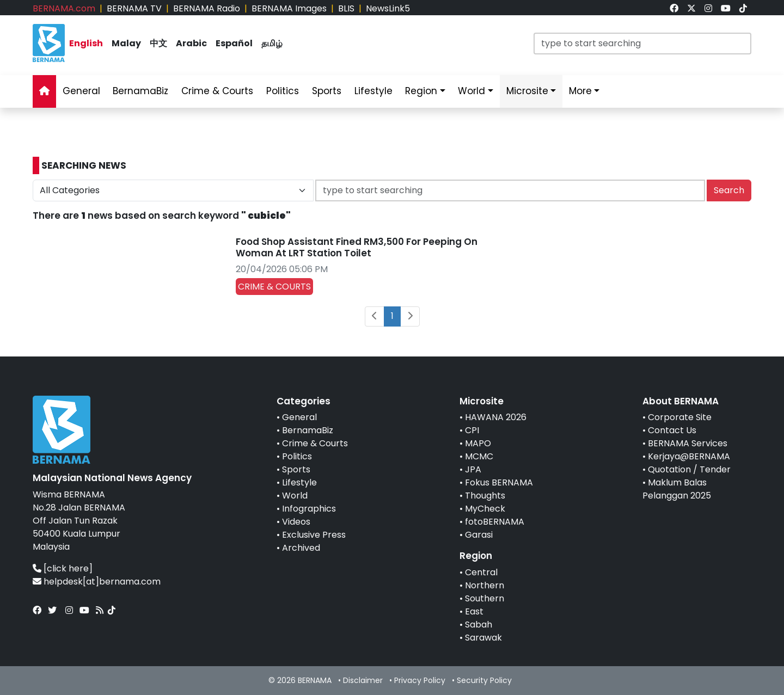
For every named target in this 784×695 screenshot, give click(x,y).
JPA (473, 469)
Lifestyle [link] (373, 91)
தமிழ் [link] (272, 43)
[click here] (68, 568)
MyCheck (485, 509)
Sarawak (483, 638)
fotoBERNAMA (495, 522)
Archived (301, 548)
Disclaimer (363, 680)
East (474, 611)
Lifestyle (299, 482)
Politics (297, 456)
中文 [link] (158, 43)
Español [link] (234, 43)
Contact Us (672, 430)
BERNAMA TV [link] (134, 8)
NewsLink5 (388, 8)
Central (481, 572)
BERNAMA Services (688, 443)
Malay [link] (126, 43)
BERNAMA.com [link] (64, 8)
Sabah (479, 625)
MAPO (478, 443)
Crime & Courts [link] (217, 91)
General (299, 417)
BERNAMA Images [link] (289, 8)
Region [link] (421, 91)
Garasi (479, 535)
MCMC (479, 456)
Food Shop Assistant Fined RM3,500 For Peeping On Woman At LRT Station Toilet (357, 247)
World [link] (471, 91)
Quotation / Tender (689, 469)
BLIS (346, 8)
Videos (296, 522)
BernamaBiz (308, 430)
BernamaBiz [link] (140, 91)
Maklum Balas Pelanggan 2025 (677, 489)
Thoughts (485, 496)
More (580, 91)
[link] (674, 8)
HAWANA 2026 (496, 417)
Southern (485, 598)
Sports (296, 469)
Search (729, 190)
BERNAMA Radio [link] (207, 8)
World (295, 496)
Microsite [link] (527, 91)
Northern (485, 585)
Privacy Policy (420, 680)
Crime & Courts (315, 443)
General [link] (81, 91)
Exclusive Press (314, 535)
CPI (472, 430)
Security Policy (484, 680)
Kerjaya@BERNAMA (689, 456)
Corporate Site (680, 417)
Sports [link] (327, 91)
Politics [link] (283, 91)
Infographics (309, 509)
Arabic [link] (191, 43)
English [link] (86, 43)
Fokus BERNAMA (499, 482)
